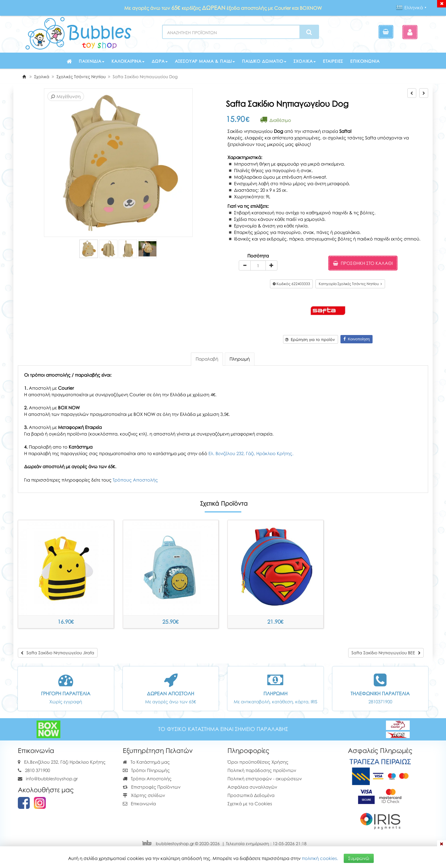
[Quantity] (258, 265)
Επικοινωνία (365, 61)
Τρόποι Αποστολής (147, 779)
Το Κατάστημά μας (146, 762)
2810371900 (380, 702)
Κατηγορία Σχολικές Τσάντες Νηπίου (350, 284)
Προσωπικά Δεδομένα (251, 795)
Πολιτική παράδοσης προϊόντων (262, 770)
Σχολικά (305, 61)
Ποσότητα (258, 256)
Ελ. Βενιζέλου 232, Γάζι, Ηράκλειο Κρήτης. (251, 453)
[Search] (309, 32)
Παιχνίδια (92, 61)
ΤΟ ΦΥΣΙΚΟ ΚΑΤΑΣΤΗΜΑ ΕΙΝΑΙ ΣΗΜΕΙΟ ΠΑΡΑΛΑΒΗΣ (223, 729)
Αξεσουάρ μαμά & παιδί (205, 61)
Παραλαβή (207, 359)
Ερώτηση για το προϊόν (310, 339)
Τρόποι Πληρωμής (146, 770)
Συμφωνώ (359, 858)
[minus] (245, 265)
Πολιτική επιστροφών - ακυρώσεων (265, 779)
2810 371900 (37, 770)
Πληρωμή (240, 359)
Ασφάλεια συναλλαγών (252, 787)
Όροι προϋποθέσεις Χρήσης (258, 762)
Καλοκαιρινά (128, 61)
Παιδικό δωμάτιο (264, 61)
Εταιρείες (333, 61)
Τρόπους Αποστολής (135, 480)
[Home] (24, 77)
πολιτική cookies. (320, 858)
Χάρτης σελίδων (144, 795)
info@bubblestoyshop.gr (52, 779)
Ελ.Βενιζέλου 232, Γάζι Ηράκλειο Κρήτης (65, 762)
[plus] (271, 265)
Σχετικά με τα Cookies (250, 803)
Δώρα (160, 61)
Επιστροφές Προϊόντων (152, 787)
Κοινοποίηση (357, 339)
